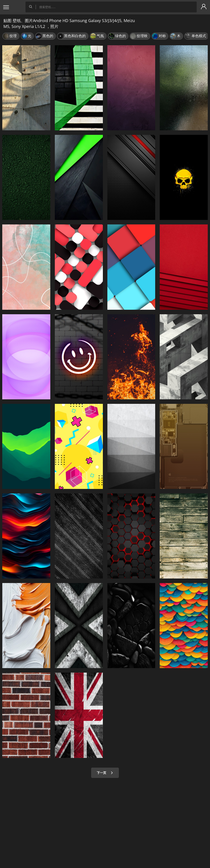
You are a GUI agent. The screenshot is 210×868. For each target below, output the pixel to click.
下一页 (105, 773)
